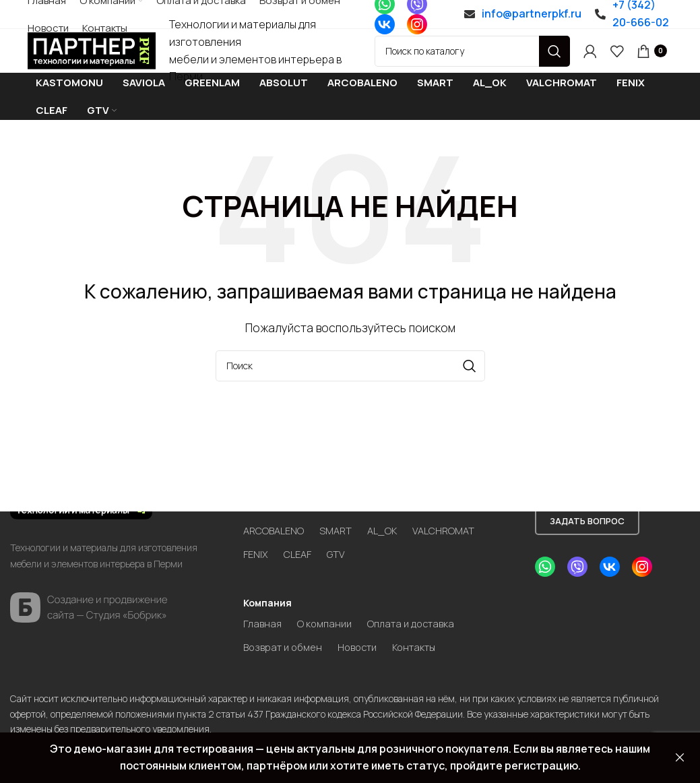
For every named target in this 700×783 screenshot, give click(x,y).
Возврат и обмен (286, 628)
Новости (367, 628)
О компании (328, 603)
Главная (263, 603)
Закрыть (680, 758)
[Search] (472, 63)
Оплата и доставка (420, 603)
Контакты (428, 628)
